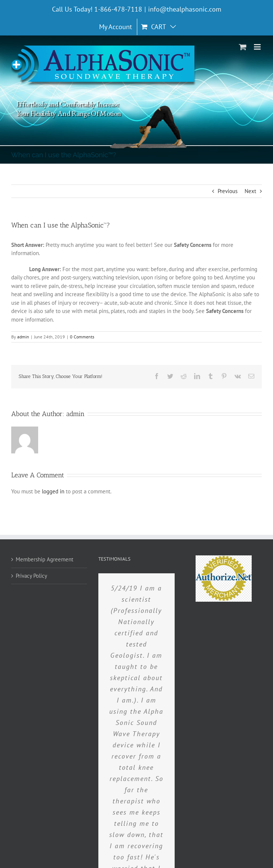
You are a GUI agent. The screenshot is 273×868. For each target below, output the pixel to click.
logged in (53, 491)
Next (250, 191)
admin (23, 337)
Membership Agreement (45, 559)
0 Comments (82, 337)
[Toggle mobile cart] (243, 47)
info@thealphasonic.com (185, 9)
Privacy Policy (31, 576)
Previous (228, 191)
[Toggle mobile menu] (258, 47)
